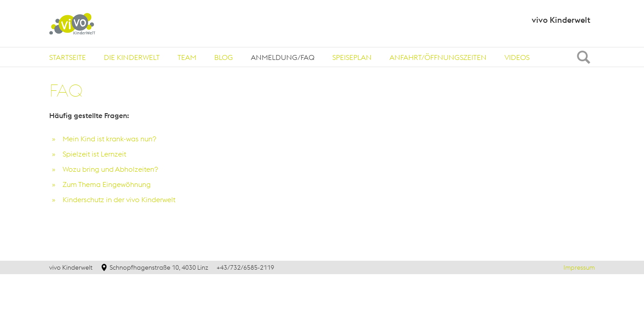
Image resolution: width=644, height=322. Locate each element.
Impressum (579, 267)
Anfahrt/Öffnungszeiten (438, 57)
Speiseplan (352, 57)
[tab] (68, 57)
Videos (517, 57)
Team (187, 57)
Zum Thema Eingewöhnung (107, 184)
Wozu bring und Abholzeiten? (112, 169)
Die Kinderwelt (132, 57)
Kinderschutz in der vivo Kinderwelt (119, 199)
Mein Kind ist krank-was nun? (110, 139)
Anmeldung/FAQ (283, 57)
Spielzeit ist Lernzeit (94, 154)
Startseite (68, 57)
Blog (224, 57)
